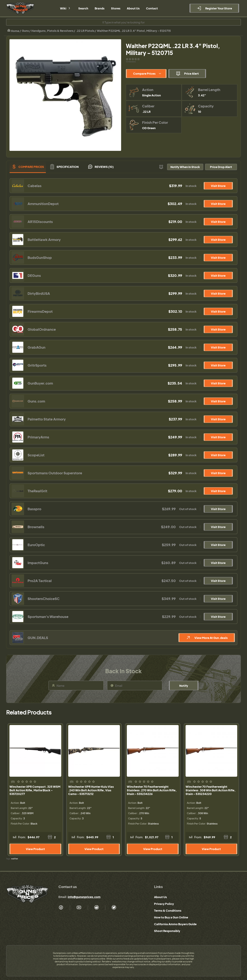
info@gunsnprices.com (84, 897)
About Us (160, 897)
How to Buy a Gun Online (171, 917)
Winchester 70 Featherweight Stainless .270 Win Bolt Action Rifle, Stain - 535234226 (152, 790)
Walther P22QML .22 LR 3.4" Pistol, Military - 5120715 (134, 31)
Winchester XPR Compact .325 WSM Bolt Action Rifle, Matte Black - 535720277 (35, 790)
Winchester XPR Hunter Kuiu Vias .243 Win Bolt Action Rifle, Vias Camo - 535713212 (91, 790)
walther (15, 859)
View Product (35, 849)
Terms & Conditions (168, 910)
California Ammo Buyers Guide (175, 924)
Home (13, 31)
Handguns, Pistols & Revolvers (52, 31)
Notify (184, 686)
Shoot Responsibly (167, 931)
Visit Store (218, 186)
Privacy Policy (164, 904)
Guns (25, 31)
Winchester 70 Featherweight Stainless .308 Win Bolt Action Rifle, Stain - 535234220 (211, 790)
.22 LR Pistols (85, 31)
